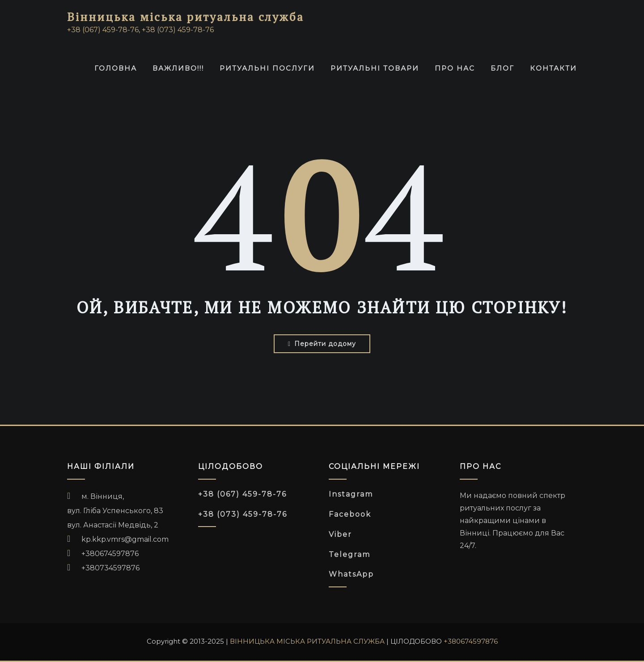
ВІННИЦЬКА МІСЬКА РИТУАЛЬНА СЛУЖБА (307, 641)
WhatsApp (351, 574)
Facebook (350, 514)
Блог (502, 68)
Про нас (455, 68)
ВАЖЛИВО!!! (178, 68)
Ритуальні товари (375, 68)
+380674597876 (110, 554)
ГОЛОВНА (116, 68)
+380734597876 (110, 568)
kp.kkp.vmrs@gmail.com (125, 539)
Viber (340, 534)
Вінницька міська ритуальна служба (186, 17)
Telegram (350, 554)
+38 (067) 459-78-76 (242, 494)
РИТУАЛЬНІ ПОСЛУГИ (267, 68)
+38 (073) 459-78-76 (243, 514)
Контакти (553, 68)
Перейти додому (322, 344)
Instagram (351, 494)
